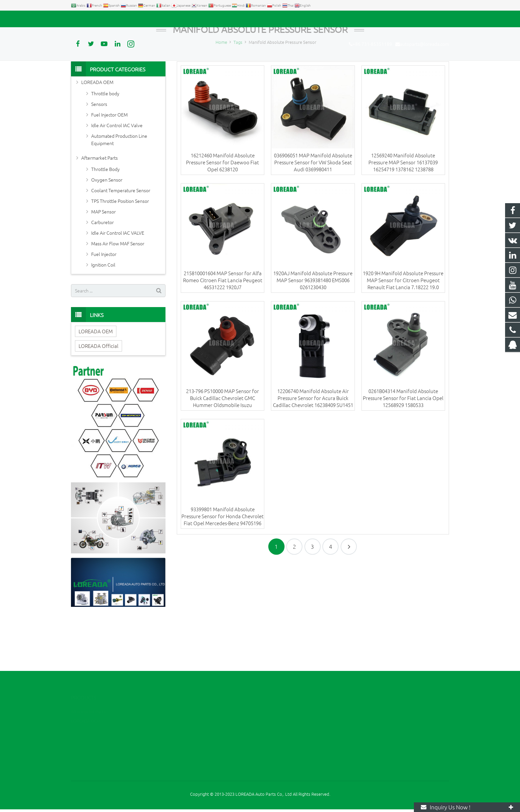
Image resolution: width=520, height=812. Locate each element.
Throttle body (105, 141)
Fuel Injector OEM (109, 162)
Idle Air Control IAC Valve (117, 173)
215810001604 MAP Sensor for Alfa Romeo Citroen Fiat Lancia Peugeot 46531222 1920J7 (223, 328)
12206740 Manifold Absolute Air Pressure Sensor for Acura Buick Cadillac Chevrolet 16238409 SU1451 (313, 446)
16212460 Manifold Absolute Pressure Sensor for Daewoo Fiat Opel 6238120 (223, 210)
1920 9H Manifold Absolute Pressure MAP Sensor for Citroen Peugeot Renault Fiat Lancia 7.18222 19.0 (403, 328)
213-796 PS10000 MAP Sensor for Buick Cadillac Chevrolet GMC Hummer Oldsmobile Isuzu (223, 446)
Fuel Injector (104, 302)
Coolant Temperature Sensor (121, 238)
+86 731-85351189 (94, 19)
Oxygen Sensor (107, 227)
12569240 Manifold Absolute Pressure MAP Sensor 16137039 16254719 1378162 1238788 (403, 210)
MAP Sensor (103, 259)
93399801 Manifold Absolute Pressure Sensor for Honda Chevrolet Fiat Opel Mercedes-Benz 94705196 (223, 564)
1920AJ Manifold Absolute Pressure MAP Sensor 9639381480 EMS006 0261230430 (313, 328)
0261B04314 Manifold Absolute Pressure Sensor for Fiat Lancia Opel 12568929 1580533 (403, 446)
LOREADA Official (98, 394)
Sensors (99, 152)
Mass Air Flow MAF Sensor (118, 291)
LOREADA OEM (97, 130)
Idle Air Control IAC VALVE (118, 281)
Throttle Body (105, 217)
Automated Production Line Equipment (119, 187)
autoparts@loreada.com (147, 19)
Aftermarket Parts (99, 205)
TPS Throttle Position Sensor (120, 249)
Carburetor (102, 270)
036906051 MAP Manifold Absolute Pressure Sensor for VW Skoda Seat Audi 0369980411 (313, 210)
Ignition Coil (103, 312)
